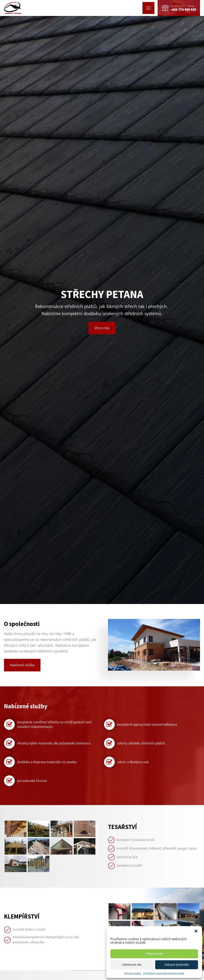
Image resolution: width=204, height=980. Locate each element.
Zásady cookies (133, 973)
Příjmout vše (154, 954)
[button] (196, 931)
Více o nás (102, 328)
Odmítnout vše (132, 965)
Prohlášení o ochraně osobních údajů (164, 973)
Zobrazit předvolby (177, 965)
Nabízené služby (22, 665)
